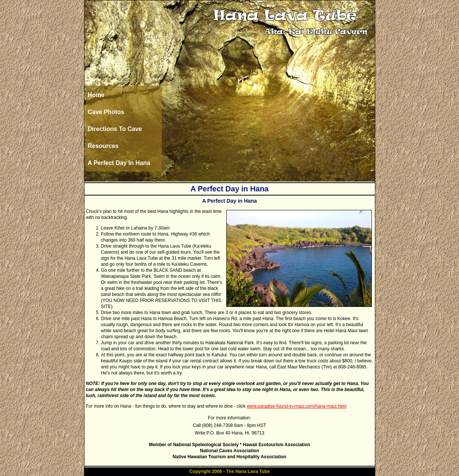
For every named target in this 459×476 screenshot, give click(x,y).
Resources (103, 146)
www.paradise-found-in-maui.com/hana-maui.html (296, 406)
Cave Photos (106, 112)
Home (96, 95)
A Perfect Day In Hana (119, 163)
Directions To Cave (115, 129)
